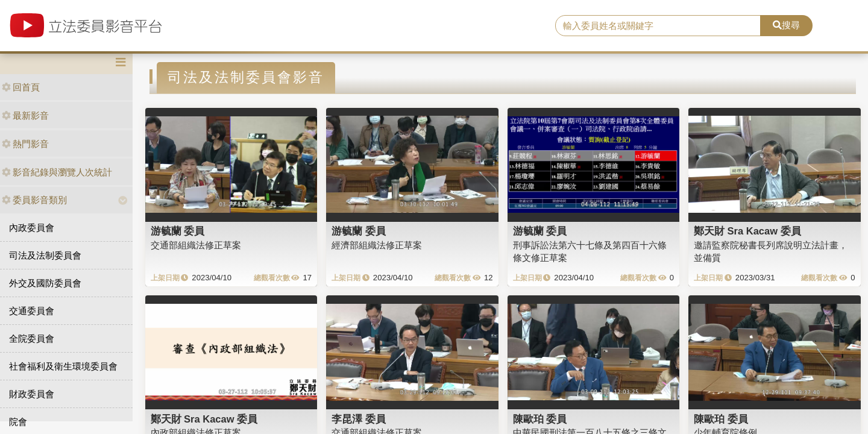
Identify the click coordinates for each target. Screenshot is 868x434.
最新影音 (25, 115)
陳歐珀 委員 (540, 419)
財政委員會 (32, 394)
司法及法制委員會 (45, 255)
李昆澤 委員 (359, 419)
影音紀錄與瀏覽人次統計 (57, 172)
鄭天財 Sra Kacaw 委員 (747, 231)
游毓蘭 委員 (178, 231)
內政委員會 (32, 228)
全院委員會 (32, 338)
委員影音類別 (34, 200)
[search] (658, 26)
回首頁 (21, 87)
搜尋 (786, 25)
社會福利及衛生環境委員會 (63, 366)
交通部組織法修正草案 (196, 245)
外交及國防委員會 (45, 283)
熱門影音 (25, 144)
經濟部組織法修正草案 (377, 245)
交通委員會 (32, 311)
